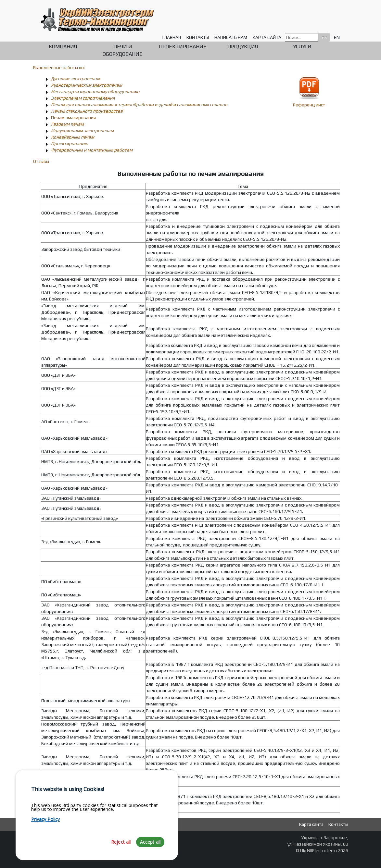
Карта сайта (267, 37)
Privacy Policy (45, 831)
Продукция (243, 47)
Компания (63, 47)
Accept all (150, 854)
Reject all (121, 854)
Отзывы (41, 161)
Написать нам (231, 37)
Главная (171, 37)
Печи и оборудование (123, 50)
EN (337, 37)
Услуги (302, 47)
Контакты (198, 37)
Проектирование (183, 47)
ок (324, 37)
